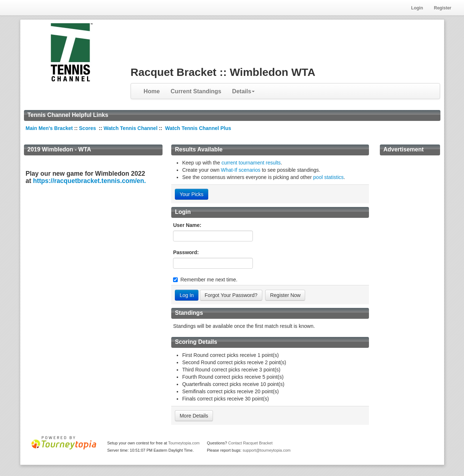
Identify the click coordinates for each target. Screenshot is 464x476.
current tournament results (251, 163)
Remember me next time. (209, 280)
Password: (186, 252)
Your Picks (192, 194)
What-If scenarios (241, 170)
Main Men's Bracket (49, 128)
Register (443, 8)
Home (152, 91)
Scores (88, 128)
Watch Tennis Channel (131, 128)
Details (243, 91)
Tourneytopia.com (184, 443)
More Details (194, 416)
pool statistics (328, 177)
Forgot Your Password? (231, 295)
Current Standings (196, 91)
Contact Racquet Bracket (250, 443)
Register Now (285, 295)
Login (417, 8)
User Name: (187, 225)
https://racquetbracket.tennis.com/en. (89, 181)
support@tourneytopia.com (267, 450)
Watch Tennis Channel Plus (198, 128)
